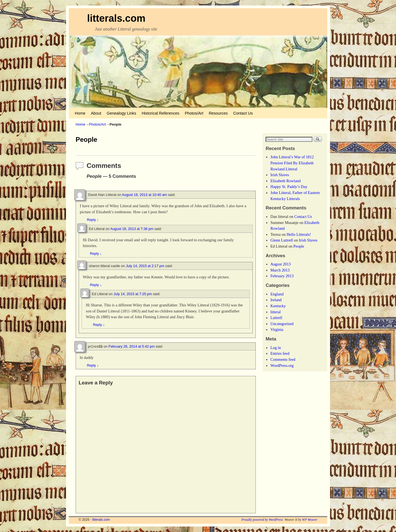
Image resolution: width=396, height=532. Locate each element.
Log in (276, 348)
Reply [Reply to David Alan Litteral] (93, 220)
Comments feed (283, 359)
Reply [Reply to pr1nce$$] (93, 365)
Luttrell (276, 318)
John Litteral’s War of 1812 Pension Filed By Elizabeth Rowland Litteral (292, 163)
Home (80, 113)
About (96, 113)
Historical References (160, 113)
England (277, 294)
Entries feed (280, 353)
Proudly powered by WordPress (262, 520)
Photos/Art (194, 113)
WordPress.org (282, 365)
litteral (276, 312)
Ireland (276, 300)
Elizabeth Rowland (285, 181)
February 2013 (282, 276)
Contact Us (243, 113)
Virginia (277, 329)
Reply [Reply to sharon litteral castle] (96, 285)
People (299, 246)
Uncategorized (282, 324)
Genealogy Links (121, 113)
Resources (218, 113)
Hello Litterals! (299, 234)
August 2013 (280, 264)
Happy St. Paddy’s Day (289, 187)
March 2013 (280, 270)
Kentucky (278, 306)
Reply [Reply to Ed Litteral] (96, 253)
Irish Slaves (280, 175)
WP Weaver (310, 520)
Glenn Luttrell (282, 240)
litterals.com (116, 18)
